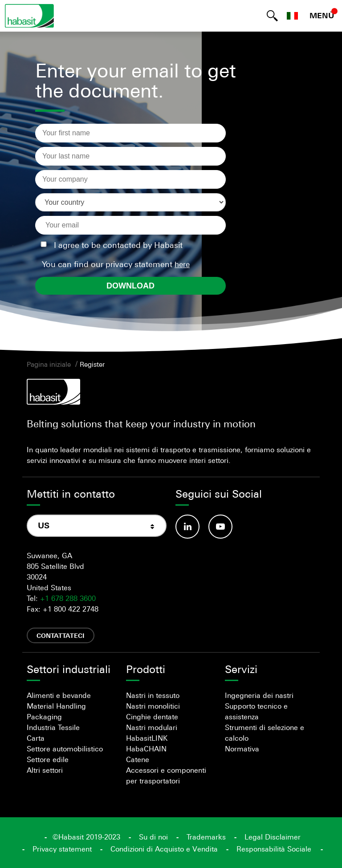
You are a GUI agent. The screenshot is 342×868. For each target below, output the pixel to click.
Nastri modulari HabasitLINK (152, 733)
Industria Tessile (53, 727)
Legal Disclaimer (273, 837)
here (182, 264)
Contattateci (61, 635)
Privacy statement (62, 849)
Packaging (44, 717)
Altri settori (45, 770)
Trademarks (206, 837)
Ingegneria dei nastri (259, 695)
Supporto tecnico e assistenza (256, 711)
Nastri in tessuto (153, 695)
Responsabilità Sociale (274, 849)
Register (92, 364)
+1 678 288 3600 (68, 598)
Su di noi (153, 837)
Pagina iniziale (49, 364)
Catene (138, 759)
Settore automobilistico (65, 749)
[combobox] (97, 526)
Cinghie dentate (152, 717)
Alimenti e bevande (59, 695)
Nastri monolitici (153, 706)
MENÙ (322, 16)
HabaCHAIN (146, 749)
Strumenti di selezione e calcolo (265, 733)
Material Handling (56, 706)
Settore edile (48, 759)
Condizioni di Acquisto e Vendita (164, 849)
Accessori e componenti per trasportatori (166, 775)
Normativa (242, 749)
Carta (36, 738)
